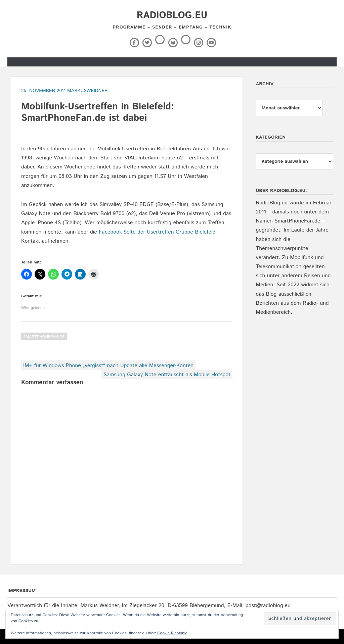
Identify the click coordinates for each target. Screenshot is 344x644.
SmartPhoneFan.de (44, 337)
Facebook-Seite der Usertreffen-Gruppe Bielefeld (157, 232)
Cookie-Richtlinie (172, 633)
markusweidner (88, 91)
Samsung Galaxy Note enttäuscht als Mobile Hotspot (167, 375)
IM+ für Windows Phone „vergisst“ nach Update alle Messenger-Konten (108, 366)
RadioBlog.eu (172, 15)
